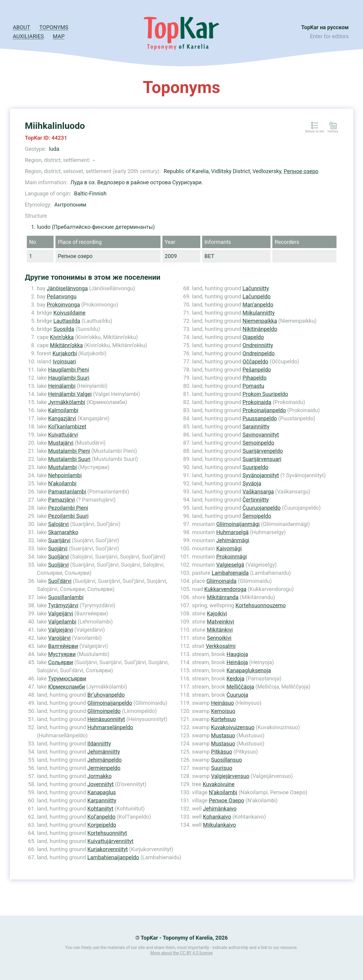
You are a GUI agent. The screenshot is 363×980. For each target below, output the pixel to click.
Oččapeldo (255, 361)
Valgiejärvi (61, 630)
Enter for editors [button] (329, 36)
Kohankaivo (217, 817)
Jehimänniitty (104, 752)
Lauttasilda (67, 321)
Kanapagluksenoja (249, 670)
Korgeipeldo (102, 825)
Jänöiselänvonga (67, 288)
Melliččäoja (240, 687)
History (333, 132)
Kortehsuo (223, 719)
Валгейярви (63, 646)
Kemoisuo (223, 711)
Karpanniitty (102, 800)
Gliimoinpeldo (104, 711)
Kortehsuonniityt (107, 833)
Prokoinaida (257, 402)
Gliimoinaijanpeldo (110, 703)
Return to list (315, 132)
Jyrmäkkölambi (67, 402)
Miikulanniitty (259, 313)
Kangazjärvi (62, 418)
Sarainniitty (256, 426)
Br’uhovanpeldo (106, 695)
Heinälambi (62, 386)
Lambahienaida (230, 573)
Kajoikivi (217, 613)
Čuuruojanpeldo (261, 508)
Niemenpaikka (260, 321)
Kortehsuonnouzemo (261, 605)
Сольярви (61, 662)
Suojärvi (58, 548)
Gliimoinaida (221, 581)
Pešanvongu (62, 296)
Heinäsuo (222, 703)
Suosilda (64, 329)
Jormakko (99, 776)
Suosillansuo (226, 760)
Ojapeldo (253, 337)
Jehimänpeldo (105, 760)
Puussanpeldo (260, 418)
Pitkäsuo (221, 752)
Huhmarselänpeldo (110, 727)
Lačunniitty (256, 288)
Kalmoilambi (63, 410)
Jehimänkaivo (220, 809)
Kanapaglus (102, 792)
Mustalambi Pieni (69, 451)
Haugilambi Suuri (69, 378)
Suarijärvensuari (262, 459)
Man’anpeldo (258, 305)
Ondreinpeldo (259, 353)
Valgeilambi (62, 622)
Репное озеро (301, 171)
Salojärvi (59, 524)
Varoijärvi (59, 638)
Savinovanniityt (261, 435)
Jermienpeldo (104, 768)
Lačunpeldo (257, 296)
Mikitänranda (223, 597)
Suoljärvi (59, 557)
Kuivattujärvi (63, 435)
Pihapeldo (255, 378)
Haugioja (237, 654)
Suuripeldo (255, 467)
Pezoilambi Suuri (68, 516)
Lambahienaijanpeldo (113, 857)
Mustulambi (63, 467)
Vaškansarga (258, 492)
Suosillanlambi (66, 597)
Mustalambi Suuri (69, 459)
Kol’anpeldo (101, 817)
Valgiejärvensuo (230, 776)
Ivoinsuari (64, 361)
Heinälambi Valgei (70, 394)
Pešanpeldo (257, 370)
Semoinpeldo (258, 443)
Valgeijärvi (61, 613)
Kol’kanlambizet (67, 426)
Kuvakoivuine (219, 784)
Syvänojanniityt (261, 475)
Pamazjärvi (62, 500)
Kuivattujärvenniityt (110, 841)
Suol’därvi (60, 581)
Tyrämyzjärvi (63, 605)
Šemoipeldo (257, 516)
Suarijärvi (59, 540)
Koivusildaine (69, 313)
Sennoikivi (219, 638)
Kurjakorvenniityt (108, 849)
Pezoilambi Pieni (68, 508)
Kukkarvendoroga (225, 589)
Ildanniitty (99, 744)
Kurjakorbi (65, 353)
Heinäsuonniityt (106, 719)
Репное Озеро (226, 800)
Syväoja (252, 483)
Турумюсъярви (67, 678)
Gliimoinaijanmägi (238, 524)
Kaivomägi (229, 548)
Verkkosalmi (221, 646)
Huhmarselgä (232, 532)
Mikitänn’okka (66, 345)
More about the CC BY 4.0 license (181, 953)
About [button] (22, 27)
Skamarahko (63, 532)
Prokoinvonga (63, 305)
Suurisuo (222, 768)
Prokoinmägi (232, 557)
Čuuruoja (237, 695)
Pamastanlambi (67, 492)
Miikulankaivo (220, 825)
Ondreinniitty (258, 345)
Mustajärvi (61, 443)
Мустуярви (62, 654)
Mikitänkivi (220, 630)
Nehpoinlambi (65, 475)
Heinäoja (237, 662)
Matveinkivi (221, 622)
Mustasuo (223, 735)
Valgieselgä (230, 565)
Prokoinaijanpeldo (264, 410)
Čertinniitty (256, 500)
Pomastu (253, 386)
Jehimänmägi (233, 540)
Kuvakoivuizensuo (233, 727)
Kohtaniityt (100, 809)
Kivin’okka (62, 337)
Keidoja (236, 678)
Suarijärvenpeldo (263, 451)
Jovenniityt (100, 784)
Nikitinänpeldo (260, 329)
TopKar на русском (325, 27)
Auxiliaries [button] (28, 36)
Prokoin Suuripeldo (265, 394)
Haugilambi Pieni (69, 370)
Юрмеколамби (67, 687)
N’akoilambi (62, 483)
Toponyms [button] (54, 27)
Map (59, 36)
